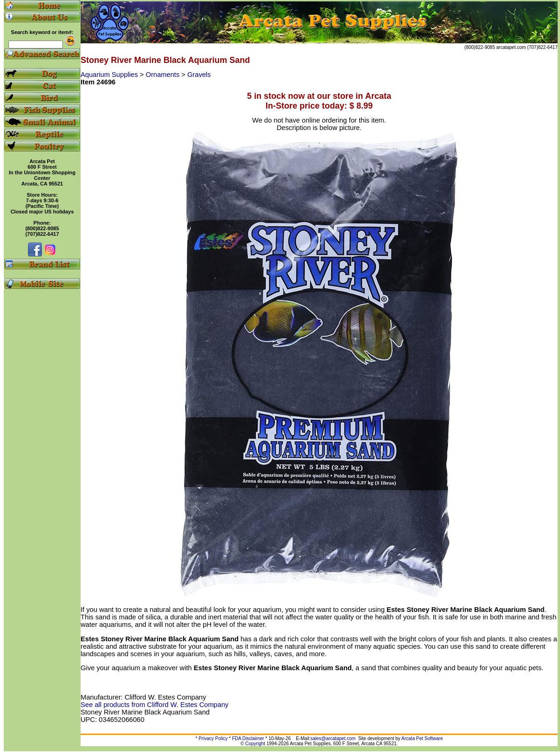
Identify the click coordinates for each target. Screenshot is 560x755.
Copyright (255, 744)
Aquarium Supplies (110, 75)
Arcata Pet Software (422, 738)
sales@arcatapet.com (333, 738)
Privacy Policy (213, 738)
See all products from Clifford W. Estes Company (154, 705)
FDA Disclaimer (248, 738)
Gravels (199, 75)
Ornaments (164, 75)
